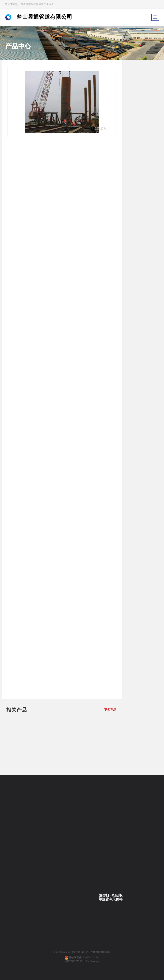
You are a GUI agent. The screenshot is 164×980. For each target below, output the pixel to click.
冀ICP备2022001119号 (78, 961)
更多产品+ (111, 710)
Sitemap (94, 961)
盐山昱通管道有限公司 (98, 952)
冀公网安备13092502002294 (84, 957)
